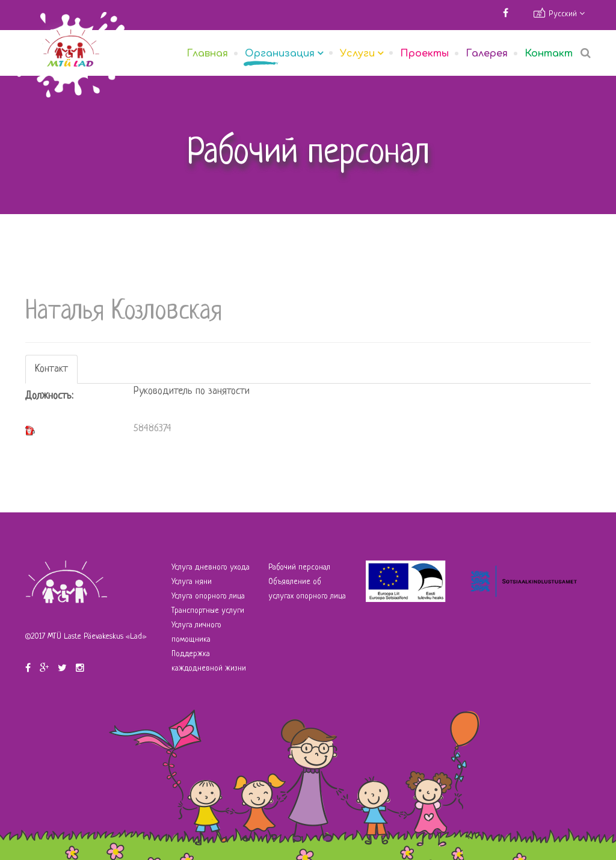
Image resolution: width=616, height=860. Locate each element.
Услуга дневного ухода (211, 567)
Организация (280, 54)
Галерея (487, 54)
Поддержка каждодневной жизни (209, 661)
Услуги (357, 54)
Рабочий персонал (299, 567)
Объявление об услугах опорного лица (307, 589)
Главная (207, 54)
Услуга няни (192, 582)
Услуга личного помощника (196, 632)
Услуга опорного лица (208, 596)
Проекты (424, 54)
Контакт (549, 54)
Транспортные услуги (208, 611)
